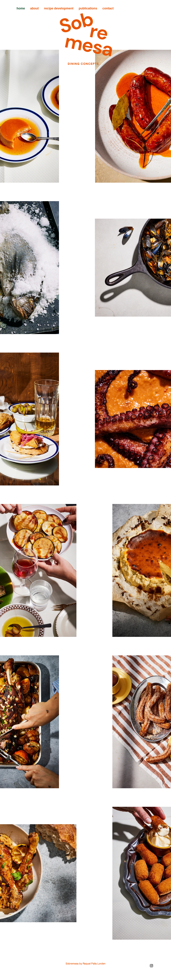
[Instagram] (151, 966)
